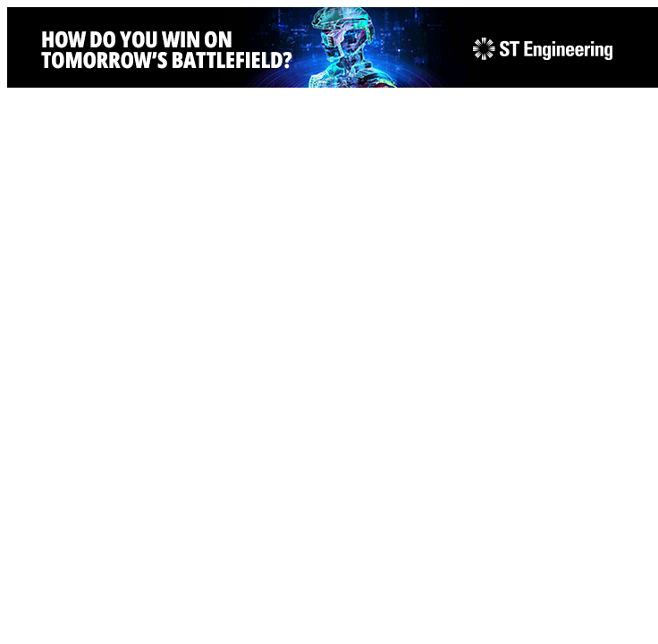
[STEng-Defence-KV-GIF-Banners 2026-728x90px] (333, 83)
